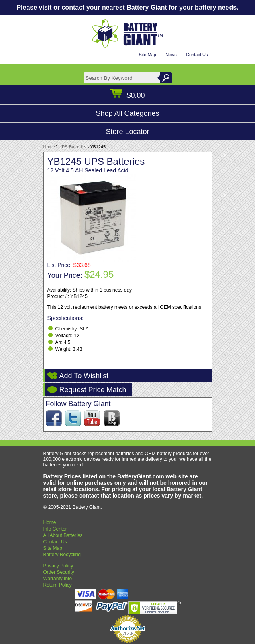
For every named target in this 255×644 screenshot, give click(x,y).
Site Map (147, 55)
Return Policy (58, 585)
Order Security (59, 572)
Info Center (55, 529)
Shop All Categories (127, 113)
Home (49, 147)
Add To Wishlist (84, 376)
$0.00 (127, 95)
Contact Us (197, 55)
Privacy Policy (58, 566)
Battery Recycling (62, 555)
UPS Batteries (72, 147)
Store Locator (127, 132)
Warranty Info (58, 579)
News (171, 55)
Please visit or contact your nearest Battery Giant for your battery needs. (127, 7)
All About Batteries (63, 535)
